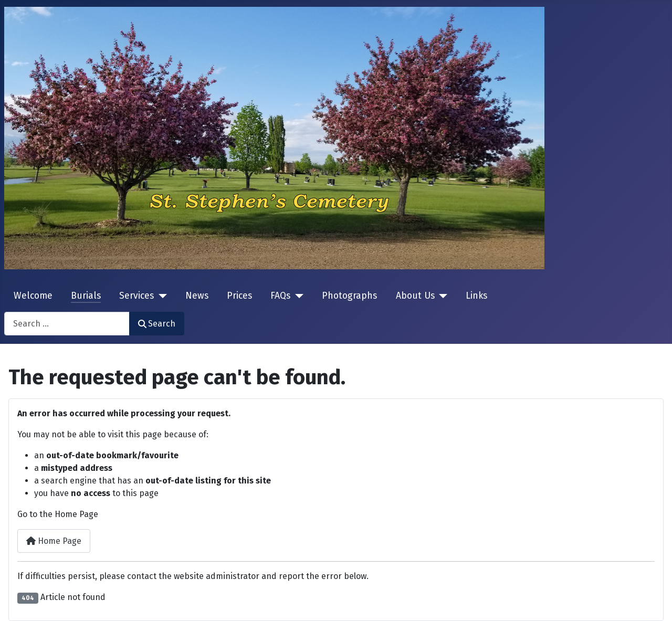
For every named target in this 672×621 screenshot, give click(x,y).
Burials (86, 296)
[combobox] (67, 324)
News (197, 296)
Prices (239, 296)
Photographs (349, 296)
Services (136, 296)
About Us (415, 296)
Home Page (54, 541)
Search (157, 324)
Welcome (33, 296)
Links (476, 296)
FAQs (280, 296)
